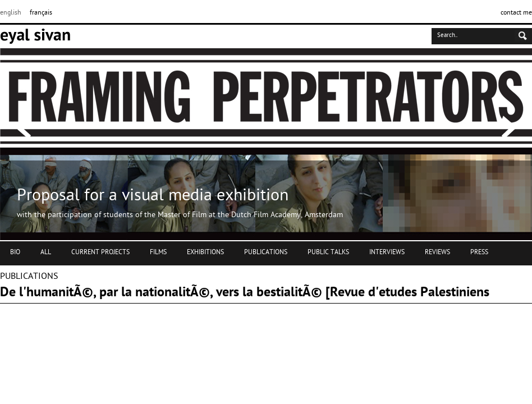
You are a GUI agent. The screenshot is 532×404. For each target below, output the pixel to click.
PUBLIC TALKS (328, 252)
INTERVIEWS (387, 252)
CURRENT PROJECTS (100, 252)
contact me (516, 13)
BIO (15, 252)
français (41, 13)
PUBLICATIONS (266, 252)
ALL (46, 252)
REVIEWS (437, 252)
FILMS (158, 252)
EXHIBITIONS (205, 252)
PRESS (479, 252)
